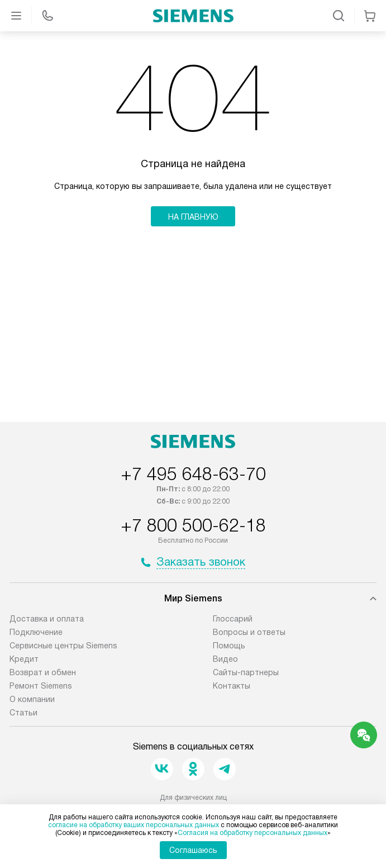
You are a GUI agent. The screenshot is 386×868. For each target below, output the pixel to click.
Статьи (23, 713)
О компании (32, 699)
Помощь (229, 646)
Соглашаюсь (193, 850)
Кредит (24, 659)
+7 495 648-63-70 (193, 474)
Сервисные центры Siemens (63, 646)
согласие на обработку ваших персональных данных (134, 825)
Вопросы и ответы (249, 632)
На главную (193, 217)
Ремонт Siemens (41, 686)
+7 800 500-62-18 (193, 525)
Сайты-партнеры (246, 672)
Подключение (36, 632)
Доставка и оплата (47, 619)
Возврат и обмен (43, 672)
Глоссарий (233, 619)
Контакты (232, 686)
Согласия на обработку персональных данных (252, 833)
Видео (225, 659)
